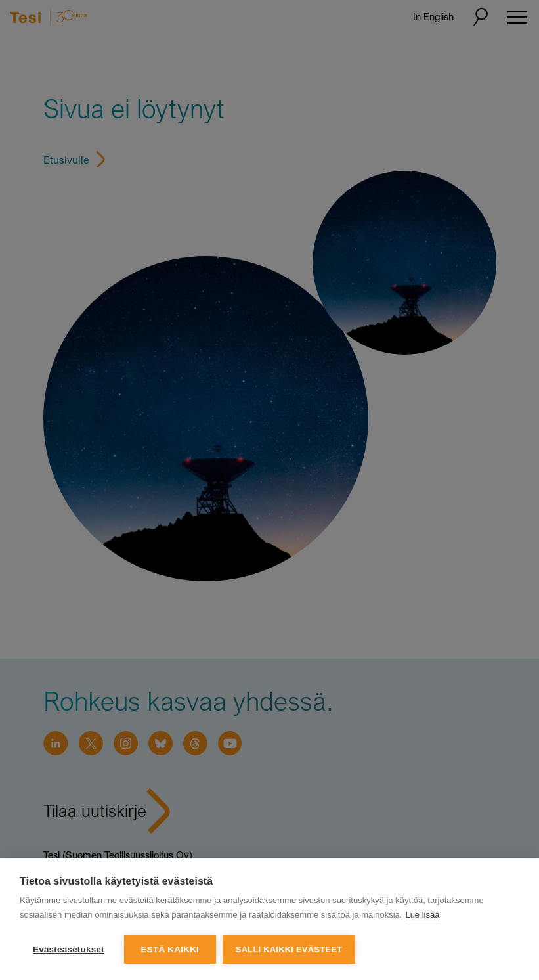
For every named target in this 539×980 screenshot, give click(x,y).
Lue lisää (422, 915)
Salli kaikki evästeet (289, 949)
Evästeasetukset (69, 949)
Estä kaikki (170, 949)
